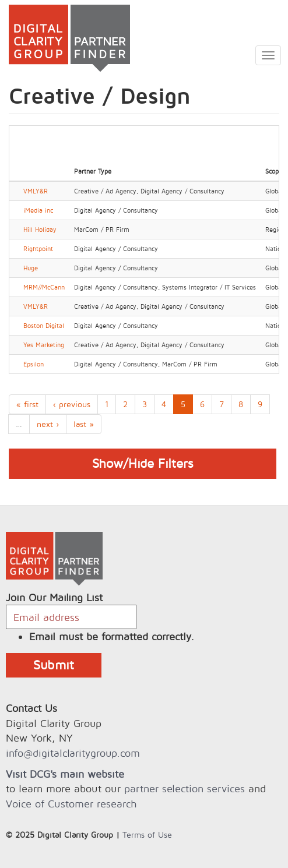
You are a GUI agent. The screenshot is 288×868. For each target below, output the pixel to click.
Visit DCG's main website (65, 774)
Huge (31, 268)
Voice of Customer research (71, 804)
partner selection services (185, 788)
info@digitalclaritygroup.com (73, 753)
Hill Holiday (40, 230)
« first (27, 404)
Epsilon (34, 364)
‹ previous (72, 404)
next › (48, 424)
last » (84, 424)
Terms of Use (147, 835)
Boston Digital (44, 326)
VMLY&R (36, 191)
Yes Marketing (44, 345)
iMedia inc (38, 210)
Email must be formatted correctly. (112, 636)
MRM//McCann (44, 287)
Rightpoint (38, 249)
